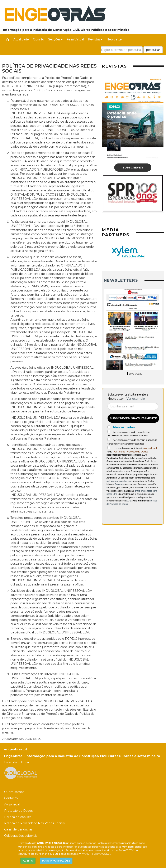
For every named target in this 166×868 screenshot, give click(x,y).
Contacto (11, 798)
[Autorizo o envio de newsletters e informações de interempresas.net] (109, 431)
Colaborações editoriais (21, 836)
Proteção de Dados (18, 811)
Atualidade (21, 39)
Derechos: (120, 484)
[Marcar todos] (109, 427)
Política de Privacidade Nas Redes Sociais (34, 823)
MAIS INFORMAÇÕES (56, 861)
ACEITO (28, 861)
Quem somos (14, 792)
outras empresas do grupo (119, 481)
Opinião (39, 39)
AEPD (129, 501)
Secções (55, 39)
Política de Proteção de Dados (131, 452)
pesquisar (153, 50)
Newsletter (115, 39)
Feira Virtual (75, 39)
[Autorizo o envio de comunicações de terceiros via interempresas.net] (109, 439)
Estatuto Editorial (17, 762)
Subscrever (133, 167)
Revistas (95, 39)
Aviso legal (150, 448)
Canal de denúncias (18, 829)
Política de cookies (18, 817)
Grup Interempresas (51, 843)
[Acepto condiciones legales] (109, 448)
